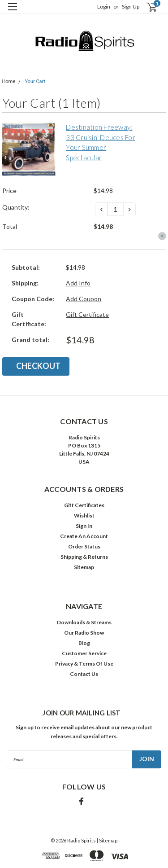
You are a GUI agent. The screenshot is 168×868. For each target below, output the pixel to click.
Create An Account (84, 536)
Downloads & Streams (84, 622)
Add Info (78, 283)
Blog (84, 643)
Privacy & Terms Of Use (84, 664)
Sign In (84, 526)
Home (9, 81)
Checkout (38, 366)
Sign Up (131, 7)
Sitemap (84, 567)
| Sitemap (107, 840)
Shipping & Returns (84, 557)
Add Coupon (84, 299)
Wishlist (84, 515)
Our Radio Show (84, 633)
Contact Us (84, 674)
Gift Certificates (84, 505)
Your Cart (35, 81)
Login (104, 7)
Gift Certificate (87, 314)
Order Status (84, 546)
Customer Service (84, 653)
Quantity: (16, 207)
